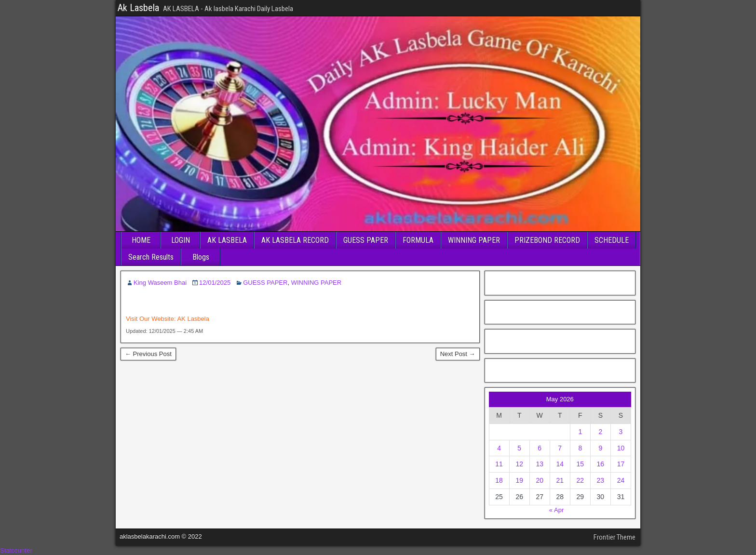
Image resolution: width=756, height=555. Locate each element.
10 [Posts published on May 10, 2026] (621, 448)
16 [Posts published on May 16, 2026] (601, 464)
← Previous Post (148, 354)
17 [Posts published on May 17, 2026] (621, 464)
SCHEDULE (612, 240)
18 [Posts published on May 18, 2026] (499, 480)
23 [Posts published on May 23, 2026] (601, 480)
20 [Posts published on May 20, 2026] (540, 480)
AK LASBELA (227, 240)
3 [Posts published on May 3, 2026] (621, 432)
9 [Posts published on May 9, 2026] (600, 448)
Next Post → (458, 354)
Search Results (151, 257)
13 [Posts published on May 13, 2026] (540, 464)
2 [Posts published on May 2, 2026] (600, 432)
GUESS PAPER (366, 240)
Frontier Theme (614, 537)
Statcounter (16, 550)
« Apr (556, 510)
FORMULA (418, 240)
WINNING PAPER (474, 240)
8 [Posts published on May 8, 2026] (580, 448)
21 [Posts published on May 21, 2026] (560, 480)
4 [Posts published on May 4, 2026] (499, 448)
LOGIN (181, 240)
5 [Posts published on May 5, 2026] (519, 448)
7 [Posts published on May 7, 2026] (560, 448)
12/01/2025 (215, 283)
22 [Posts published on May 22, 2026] (580, 480)
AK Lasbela (193, 319)
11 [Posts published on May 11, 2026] (499, 464)
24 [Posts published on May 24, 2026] (621, 480)
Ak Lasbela (138, 8)
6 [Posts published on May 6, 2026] (540, 448)
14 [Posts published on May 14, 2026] (560, 464)
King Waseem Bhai (160, 283)
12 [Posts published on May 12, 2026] (519, 464)
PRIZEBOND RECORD (547, 240)
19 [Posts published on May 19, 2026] (519, 480)
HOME (141, 240)
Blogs (201, 257)
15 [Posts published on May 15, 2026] (580, 464)
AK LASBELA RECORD (295, 240)
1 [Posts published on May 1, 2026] (580, 432)
